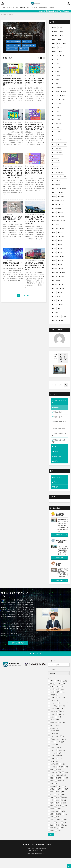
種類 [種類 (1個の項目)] (61, 264)
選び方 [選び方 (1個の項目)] (55, 304)
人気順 (10, 58)
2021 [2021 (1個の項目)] (55, 28)
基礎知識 (23, 8)
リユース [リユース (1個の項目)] (56, 177)
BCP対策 (35, 8)
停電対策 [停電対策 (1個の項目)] (62, 197)
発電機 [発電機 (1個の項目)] (61, 260)
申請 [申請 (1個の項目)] (63, 256)
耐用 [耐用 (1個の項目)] (62, 268)
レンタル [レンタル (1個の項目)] (64, 177)
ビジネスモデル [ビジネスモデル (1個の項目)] (57, 123)
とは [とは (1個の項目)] (63, 55)
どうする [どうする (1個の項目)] (56, 59)
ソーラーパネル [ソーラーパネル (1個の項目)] (57, 103)
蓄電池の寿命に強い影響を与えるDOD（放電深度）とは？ (13, 264)
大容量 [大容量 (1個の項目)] (55, 217)
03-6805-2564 (37, 851)
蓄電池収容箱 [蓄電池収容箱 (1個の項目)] (57, 280)
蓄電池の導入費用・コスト (14, 45)
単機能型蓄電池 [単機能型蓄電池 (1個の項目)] (57, 209)
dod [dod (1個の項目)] (54, 39)
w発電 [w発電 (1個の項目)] (55, 52)
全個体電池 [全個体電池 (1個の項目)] (56, 201)
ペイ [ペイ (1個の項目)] (54, 145)
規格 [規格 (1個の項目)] (62, 284)
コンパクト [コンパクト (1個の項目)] (56, 91)
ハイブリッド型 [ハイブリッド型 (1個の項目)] (57, 115)
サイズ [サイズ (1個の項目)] (64, 91)
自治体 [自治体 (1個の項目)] (63, 272)
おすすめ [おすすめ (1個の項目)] (56, 55)
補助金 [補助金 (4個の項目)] (55, 284)
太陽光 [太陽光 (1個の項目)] (62, 217)
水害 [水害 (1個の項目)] (54, 248)
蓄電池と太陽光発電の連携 (14, 42)
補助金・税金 (43, 8)
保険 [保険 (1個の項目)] (54, 197)
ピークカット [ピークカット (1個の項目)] (57, 127)
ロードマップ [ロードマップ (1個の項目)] (57, 181)
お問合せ (51, 8)
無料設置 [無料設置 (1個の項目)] (56, 256)
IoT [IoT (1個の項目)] (54, 43)
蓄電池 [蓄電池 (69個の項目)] (62, 276)
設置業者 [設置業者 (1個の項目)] (56, 288)
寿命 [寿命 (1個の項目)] (64, 221)
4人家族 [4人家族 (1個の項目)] (55, 32)
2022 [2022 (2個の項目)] (61, 28)
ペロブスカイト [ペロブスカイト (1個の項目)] (57, 149)
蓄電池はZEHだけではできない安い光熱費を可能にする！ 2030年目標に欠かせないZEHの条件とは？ (34, 220)
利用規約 (56, 487)
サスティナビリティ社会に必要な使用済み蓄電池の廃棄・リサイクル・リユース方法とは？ (34, 82)
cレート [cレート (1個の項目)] (55, 36)
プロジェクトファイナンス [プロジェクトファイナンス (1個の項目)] (59, 140)
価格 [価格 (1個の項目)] (62, 193)
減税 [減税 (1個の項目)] (54, 252)
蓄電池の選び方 (24, 49)
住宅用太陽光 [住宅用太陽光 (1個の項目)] (57, 185)
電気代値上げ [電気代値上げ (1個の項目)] (57, 316)
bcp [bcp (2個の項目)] (62, 32)
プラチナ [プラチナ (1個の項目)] (56, 135)
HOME (5, 14)
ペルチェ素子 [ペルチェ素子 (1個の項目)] (63, 145)
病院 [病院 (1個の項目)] (54, 260)
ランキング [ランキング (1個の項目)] (56, 161)
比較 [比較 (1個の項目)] (61, 245)
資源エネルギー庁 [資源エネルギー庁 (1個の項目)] (58, 296)
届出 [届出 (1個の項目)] (63, 229)
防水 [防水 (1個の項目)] (62, 304)
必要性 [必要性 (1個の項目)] (61, 232)
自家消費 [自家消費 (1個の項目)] (56, 272)
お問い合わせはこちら (18, 643)
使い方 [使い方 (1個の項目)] (55, 193)
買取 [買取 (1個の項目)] (54, 292)
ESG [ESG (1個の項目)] (60, 39)
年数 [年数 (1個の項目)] (54, 232)
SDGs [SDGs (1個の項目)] (55, 47)
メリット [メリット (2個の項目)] (56, 157)
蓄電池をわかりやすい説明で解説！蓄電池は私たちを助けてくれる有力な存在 (13, 219)
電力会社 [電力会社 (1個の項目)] (56, 312)
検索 (51, 835)
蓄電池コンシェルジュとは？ (10, 8)
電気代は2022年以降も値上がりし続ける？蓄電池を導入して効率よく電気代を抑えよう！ (34, 172)
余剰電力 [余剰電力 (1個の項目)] (64, 189)
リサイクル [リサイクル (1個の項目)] (56, 169)
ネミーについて (58, 477)
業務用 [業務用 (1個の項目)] (62, 236)
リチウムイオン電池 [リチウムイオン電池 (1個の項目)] (58, 173)
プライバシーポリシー (60, 482)
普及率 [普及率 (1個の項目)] (55, 236)
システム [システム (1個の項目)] (64, 95)
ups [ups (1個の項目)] (61, 47)
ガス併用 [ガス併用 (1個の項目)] (56, 83)
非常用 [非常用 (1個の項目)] (55, 320)
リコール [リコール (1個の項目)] (56, 165)
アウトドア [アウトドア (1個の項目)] (56, 63)
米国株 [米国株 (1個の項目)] (55, 268)
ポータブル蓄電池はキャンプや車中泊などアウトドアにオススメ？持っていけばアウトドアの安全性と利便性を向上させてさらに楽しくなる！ (13, 173)
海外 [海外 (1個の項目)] (61, 248)
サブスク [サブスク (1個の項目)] (56, 95)
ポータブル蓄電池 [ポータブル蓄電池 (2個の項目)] (58, 153)
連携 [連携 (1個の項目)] (54, 300)
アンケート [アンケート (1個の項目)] (56, 71)
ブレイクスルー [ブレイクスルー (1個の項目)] (57, 131)
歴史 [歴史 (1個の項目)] (54, 245)
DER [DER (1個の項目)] (62, 36)
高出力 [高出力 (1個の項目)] (62, 320)
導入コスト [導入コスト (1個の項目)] (56, 225)
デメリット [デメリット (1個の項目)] (56, 111)
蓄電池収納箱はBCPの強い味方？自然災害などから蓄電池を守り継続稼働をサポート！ (13, 127)
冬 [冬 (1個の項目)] (63, 201)
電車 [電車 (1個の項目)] (65, 316)
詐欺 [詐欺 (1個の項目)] (63, 288)
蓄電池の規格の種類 (12, 49)
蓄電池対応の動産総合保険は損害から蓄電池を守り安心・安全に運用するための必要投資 (13, 82)
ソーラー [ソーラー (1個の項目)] (63, 99)
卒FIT (29, 8)
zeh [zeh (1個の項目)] (61, 52)
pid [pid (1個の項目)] (65, 43)
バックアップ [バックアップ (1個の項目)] (57, 119)
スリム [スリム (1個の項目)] (55, 99)
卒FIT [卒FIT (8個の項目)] (62, 205)
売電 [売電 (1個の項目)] (54, 213)
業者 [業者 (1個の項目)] (54, 241)
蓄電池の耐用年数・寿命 (29, 45)
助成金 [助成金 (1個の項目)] (55, 205)
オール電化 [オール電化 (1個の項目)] (56, 79)
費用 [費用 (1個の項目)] (61, 292)
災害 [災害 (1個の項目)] (61, 252)
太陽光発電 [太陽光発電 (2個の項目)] (56, 221)
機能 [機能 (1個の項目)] (61, 241)
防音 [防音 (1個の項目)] (61, 308)
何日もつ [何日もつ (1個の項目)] (56, 189)
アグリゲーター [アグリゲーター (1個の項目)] (57, 67)
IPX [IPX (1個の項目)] (60, 43)
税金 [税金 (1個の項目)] (54, 264)
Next (28, 295)
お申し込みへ (59, 535)
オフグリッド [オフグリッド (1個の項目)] (57, 75)
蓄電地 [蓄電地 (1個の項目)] (55, 276)
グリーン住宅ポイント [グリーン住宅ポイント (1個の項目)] (59, 87)
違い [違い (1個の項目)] (61, 300)
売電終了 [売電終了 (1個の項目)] (62, 213)
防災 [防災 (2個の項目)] (54, 308)
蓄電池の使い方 (27, 42)
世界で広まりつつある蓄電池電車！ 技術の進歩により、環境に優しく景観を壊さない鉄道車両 (34, 266)
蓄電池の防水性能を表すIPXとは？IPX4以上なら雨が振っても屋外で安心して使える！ (35, 127)
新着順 (5, 58)
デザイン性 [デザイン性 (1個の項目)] (56, 107)
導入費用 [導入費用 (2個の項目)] (56, 229)
